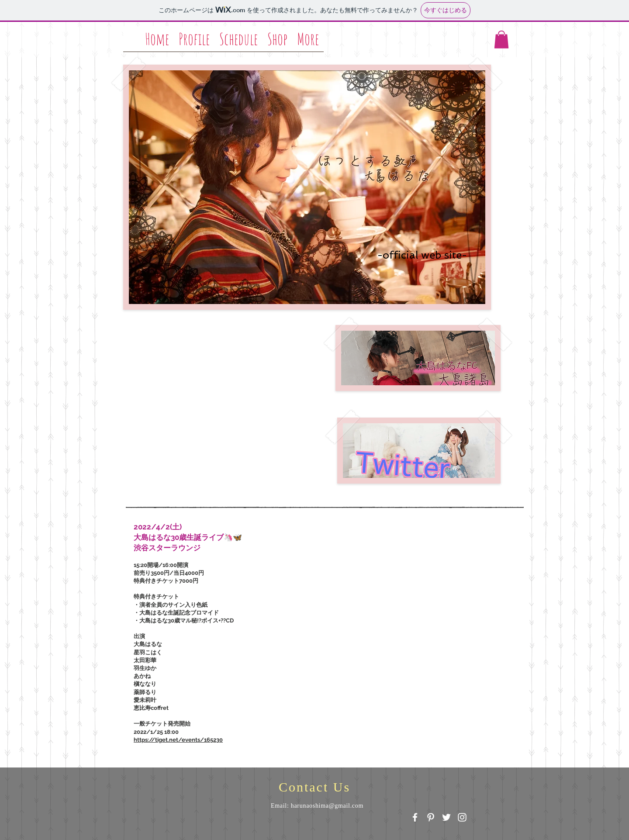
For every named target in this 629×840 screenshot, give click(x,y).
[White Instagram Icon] (462, 817)
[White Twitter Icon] (446, 817)
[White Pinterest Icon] (431, 817)
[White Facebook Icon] (415, 817)
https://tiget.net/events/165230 (178, 740)
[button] (501, 40)
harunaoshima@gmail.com (327, 806)
